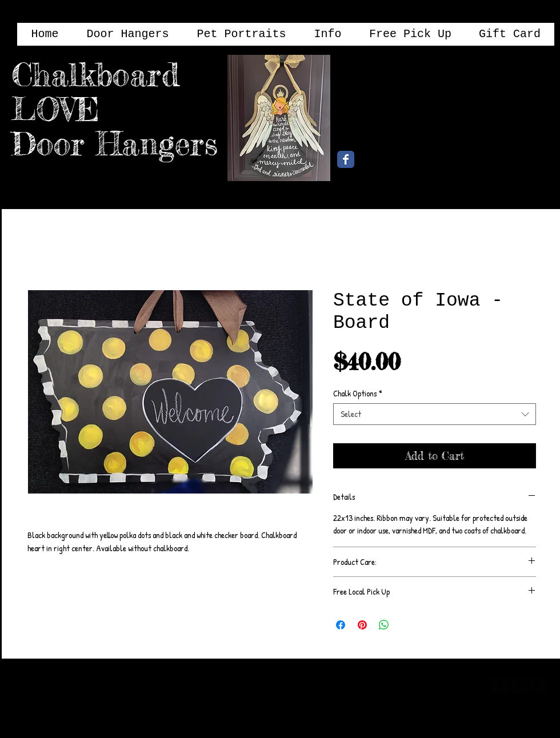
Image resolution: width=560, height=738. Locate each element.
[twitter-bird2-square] (519, 685)
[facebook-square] (500, 685)
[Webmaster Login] (439, 685)
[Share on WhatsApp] (384, 625)
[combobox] (435, 414)
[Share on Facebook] (341, 625)
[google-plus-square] (539, 685)
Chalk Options (358, 394)
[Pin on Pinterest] (362, 625)
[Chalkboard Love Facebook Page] (346, 159)
